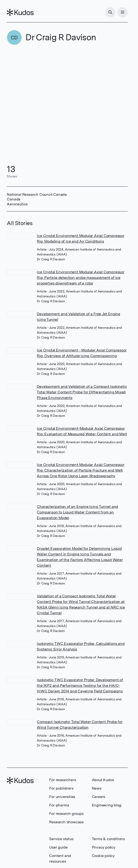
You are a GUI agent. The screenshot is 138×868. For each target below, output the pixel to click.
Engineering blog (107, 805)
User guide (58, 847)
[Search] (110, 12)
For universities (62, 797)
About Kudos (103, 780)
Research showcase (66, 822)
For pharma (59, 805)
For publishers (61, 788)
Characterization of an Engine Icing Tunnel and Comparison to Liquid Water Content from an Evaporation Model (77, 512)
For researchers (63, 780)
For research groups (66, 814)
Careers (99, 797)
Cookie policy (103, 856)
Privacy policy (104, 847)
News (97, 788)
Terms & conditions (108, 839)
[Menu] (123, 12)
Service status (61, 839)
